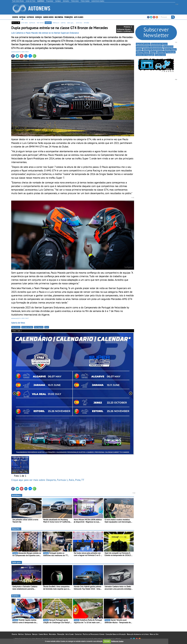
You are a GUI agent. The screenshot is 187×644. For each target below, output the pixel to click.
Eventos (15, 17)
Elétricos (30, 17)
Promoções (69, 17)
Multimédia (59, 17)
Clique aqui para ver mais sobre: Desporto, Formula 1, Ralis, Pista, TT (48, 480)
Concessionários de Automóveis (149, 47)
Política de (117, 641)
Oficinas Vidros (143, 52)
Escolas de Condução (166, 52)
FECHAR (107, 641)
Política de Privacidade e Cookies (94, 634)
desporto (48, 23)
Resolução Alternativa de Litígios (138, 634)
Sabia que (17, 562)
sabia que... (71, 23)
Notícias (22, 17)
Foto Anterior (16, 327)
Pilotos (153, 52)
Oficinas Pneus (170, 49)
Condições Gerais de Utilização (116, 634)
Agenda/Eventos (143, 44)
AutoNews (17, 495)
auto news (24, 23)
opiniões (86, 23)
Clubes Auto (160, 55)
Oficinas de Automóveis (153, 49)
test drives (40, 23)
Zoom (47, 327)
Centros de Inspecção (145, 55)
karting (63, 23)
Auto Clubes (79, 17)
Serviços (39, 17)
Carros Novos (48, 17)
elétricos (32, 23)
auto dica (79, 23)
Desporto (16, 529)
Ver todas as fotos (27, 327)
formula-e (56, 23)
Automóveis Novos (159, 44)
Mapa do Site (154, 634)
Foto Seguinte (39, 327)
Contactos (78, 634)
